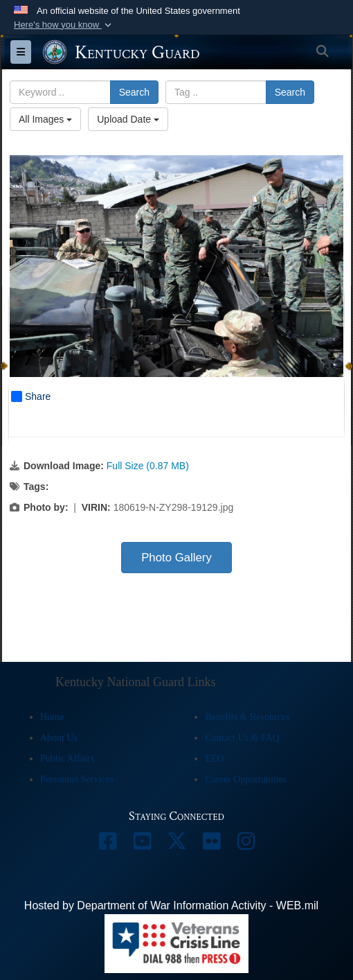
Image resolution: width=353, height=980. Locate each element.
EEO (214, 759)
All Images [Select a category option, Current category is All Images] (45, 119)
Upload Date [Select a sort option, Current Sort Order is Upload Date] (128, 119)
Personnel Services (77, 779)
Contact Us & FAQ (242, 738)
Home (52, 717)
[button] (64, 25)
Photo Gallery (176, 558)
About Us (59, 738)
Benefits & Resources (247, 717)
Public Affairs (67, 759)
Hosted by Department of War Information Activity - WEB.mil (171, 905)
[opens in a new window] (107, 845)
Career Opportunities (246, 779)
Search (134, 92)
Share (31, 396)
